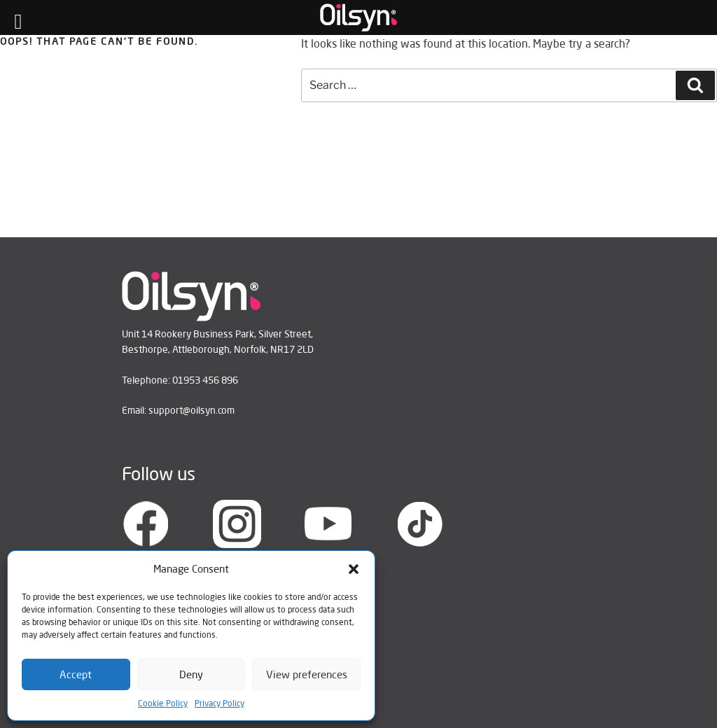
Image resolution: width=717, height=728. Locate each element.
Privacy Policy (220, 703)
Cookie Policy (163, 703)
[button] (354, 569)
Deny (191, 674)
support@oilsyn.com (192, 410)
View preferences (307, 674)
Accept (76, 674)
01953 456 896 (205, 380)
